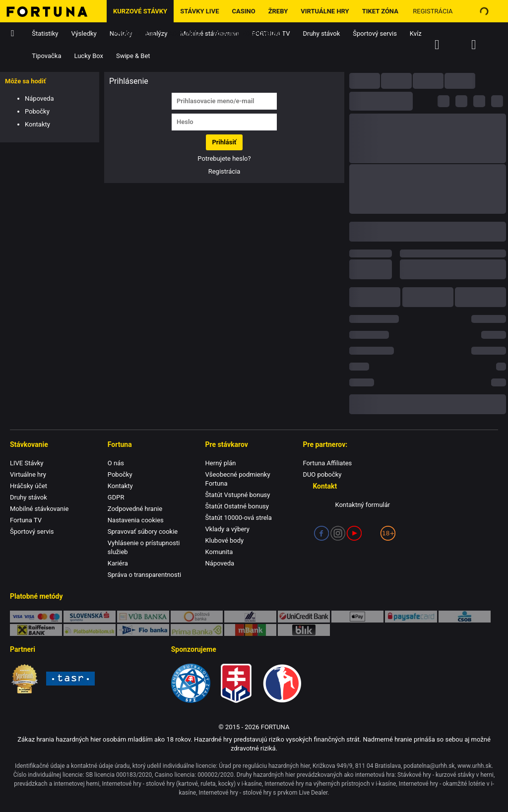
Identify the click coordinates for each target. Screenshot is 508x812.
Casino (243, 11)
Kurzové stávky (140, 11)
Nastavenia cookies (136, 520)
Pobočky (37, 111)
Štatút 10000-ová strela (239, 518)
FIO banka (143, 630)
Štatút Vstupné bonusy (238, 495)
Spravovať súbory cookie (143, 531)
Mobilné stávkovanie (39, 509)
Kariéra (118, 563)
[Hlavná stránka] (53, 11)
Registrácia (433, 11)
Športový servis (375, 33)
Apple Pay (357, 617)
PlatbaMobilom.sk (90, 630)
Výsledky (84, 33)
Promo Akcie (134, 33)
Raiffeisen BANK (36, 630)
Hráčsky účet (29, 486)
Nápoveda (39, 98)
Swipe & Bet (133, 56)
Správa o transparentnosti (144, 575)
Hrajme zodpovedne (249, 33)
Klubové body (225, 540)
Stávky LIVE (199, 11)
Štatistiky (45, 33)
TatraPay (250, 617)
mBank (250, 630)
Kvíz (416, 33)
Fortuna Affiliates (327, 463)
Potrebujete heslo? (224, 158)
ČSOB (465, 617)
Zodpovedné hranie (135, 509)
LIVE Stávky (27, 463)
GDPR (116, 497)
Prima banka (197, 630)
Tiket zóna (380, 11)
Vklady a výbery (227, 529)
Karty (36, 617)
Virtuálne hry (325, 11)
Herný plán (221, 463)
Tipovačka (46, 56)
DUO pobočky (322, 474)
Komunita (185, 33)
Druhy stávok (322, 33)
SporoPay (90, 617)
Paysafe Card (411, 617)
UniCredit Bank (304, 617)
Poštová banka (197, 617)
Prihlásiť (224, 142)
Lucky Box (89, 56)
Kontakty (37, 124)
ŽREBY (278, 11)
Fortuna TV (26, 520)
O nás (116, 463)
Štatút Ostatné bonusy (237, 506)
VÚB (143, 617)
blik (304, 630)
